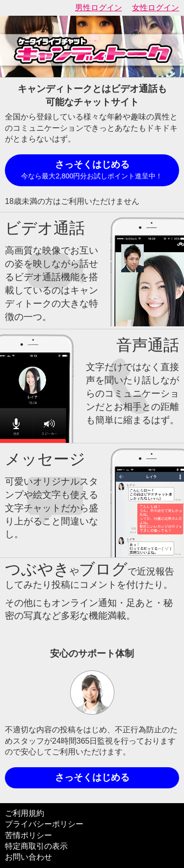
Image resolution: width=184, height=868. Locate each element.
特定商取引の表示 (36, 846)
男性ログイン (99, 8)
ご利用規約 (25, 813)
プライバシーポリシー (44, 824)
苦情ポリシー (28, 835)
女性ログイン (156, 8)
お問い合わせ (28, 857)
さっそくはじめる (92, 170)
